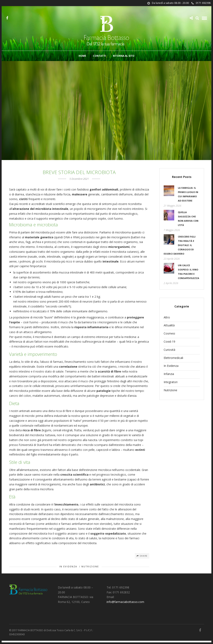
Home (82, 56)
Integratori (171, 385)
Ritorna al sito (124, 56)
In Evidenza (68, 570)
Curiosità (169, 353)
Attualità (169, 329)
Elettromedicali (173, 361)
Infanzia (169, 377)
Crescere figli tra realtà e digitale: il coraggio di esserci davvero (180, 248)
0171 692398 (201, 3)
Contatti (99, 56)
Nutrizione (90, 570)
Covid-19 (169, 345)
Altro (167, 321)
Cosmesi (169, 337)
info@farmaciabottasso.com (125, 605)
